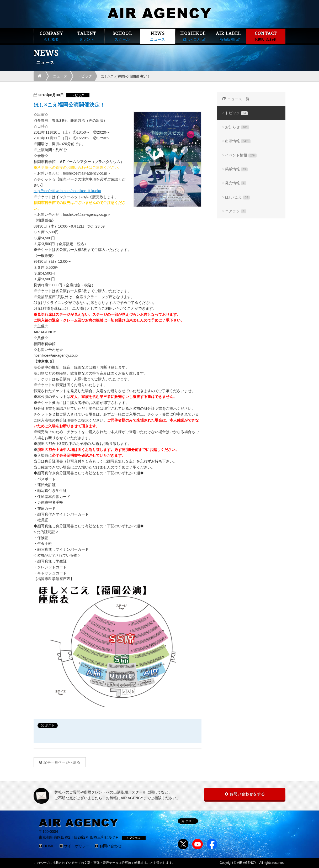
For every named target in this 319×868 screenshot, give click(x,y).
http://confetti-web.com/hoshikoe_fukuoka (67, 191)
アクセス (134, 838)
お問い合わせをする (247, 794)
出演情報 (238, 141)
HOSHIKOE (193, 36)
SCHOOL (122, 36)
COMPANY (51, 36)
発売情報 (236, 183)
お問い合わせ (110, 846)
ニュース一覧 (238, 99)
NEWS (158, 36)
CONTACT (266, 36)
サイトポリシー (77, 846)
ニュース (60, 76)
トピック (85, 76)
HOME (49, 846)
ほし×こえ (237, 197)
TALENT (87, 36)
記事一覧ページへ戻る (62, 762)
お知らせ (237, 127)
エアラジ (236, 211)
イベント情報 (241, 155)
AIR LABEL (228, 36)
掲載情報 (236, 169)
